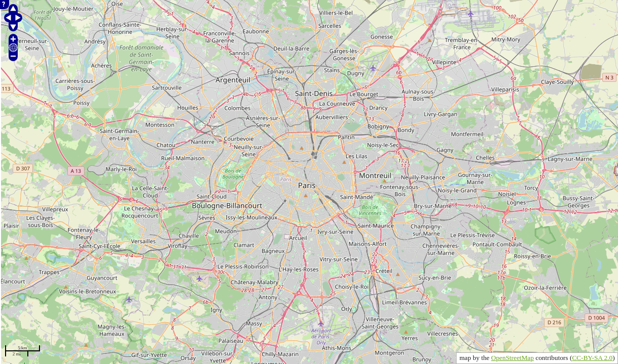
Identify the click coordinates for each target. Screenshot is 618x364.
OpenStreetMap (512, 358)
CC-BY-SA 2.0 (592, 358)
